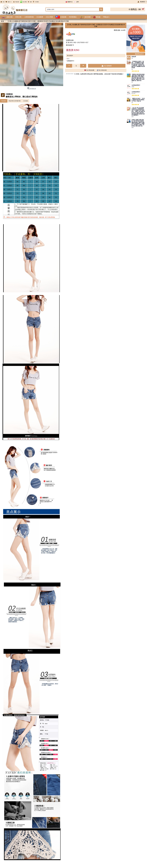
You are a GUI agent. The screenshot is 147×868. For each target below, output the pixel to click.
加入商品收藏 (90, 70)
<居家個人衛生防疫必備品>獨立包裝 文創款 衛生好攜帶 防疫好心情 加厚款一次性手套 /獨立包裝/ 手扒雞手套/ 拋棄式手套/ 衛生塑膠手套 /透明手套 (138, 78)
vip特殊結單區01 (136, 92)
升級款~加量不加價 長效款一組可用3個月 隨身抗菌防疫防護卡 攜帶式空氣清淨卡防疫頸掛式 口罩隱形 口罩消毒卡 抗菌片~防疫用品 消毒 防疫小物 (138, 123)
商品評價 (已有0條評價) (15, 101)
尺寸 (68, 59)
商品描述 (4, 101)
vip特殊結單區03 (136, 85)
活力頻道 (26, 101)
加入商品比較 (103, 70)
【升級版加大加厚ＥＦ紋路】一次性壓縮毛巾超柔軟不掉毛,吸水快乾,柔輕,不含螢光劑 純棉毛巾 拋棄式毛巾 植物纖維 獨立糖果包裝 (138, 65)
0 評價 (77, 74)
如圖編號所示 (71, 61)
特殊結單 (134, 57)
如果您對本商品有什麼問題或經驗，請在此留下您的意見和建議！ (102, 74)
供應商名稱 (70, 40)
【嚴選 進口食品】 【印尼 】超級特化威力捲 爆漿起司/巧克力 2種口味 (138, 100)
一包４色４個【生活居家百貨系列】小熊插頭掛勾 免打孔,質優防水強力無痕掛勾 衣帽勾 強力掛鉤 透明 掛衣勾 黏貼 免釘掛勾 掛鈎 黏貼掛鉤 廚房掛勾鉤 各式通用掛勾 (138, 111)
